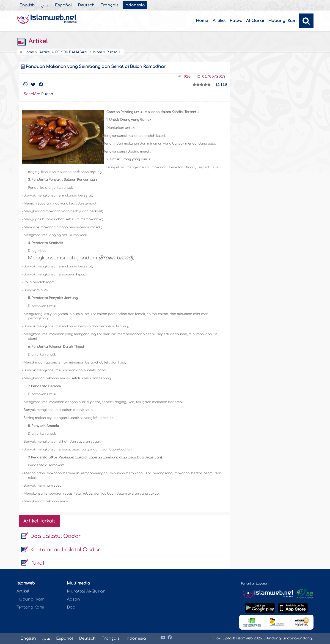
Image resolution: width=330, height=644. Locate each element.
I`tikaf (37, 563)
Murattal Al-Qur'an (86, 591)
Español (63, 5)
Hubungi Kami (283, 21)
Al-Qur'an (256, 21)
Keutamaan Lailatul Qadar (65, 550)
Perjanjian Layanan (255, 584)
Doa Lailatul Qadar (55, 536)
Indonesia (135, 5)
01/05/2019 (214, 77)
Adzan (73, 599)
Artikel (219, 21)
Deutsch (86, 5)
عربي (45, 5)
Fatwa (236, 21)
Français (110, 5)
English (27, 5)
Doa (71, 607)
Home (202, 21)
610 (187, 77)
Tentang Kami (30, 607)
